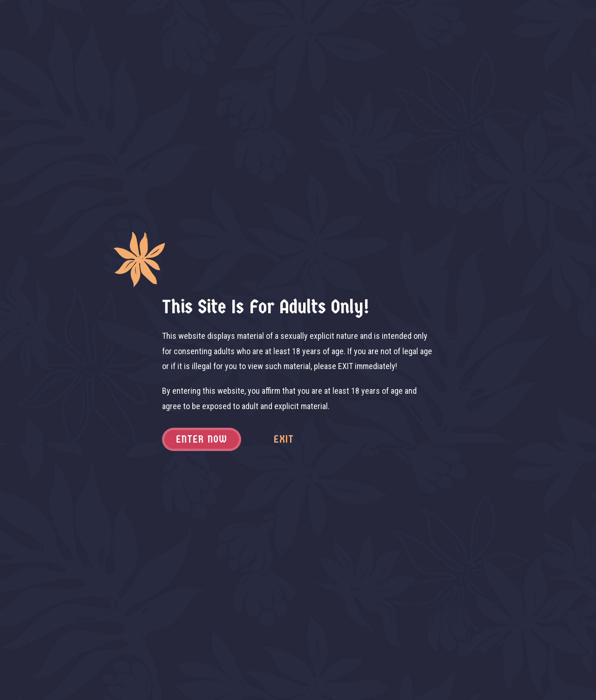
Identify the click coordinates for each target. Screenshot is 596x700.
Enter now (202, 439)
